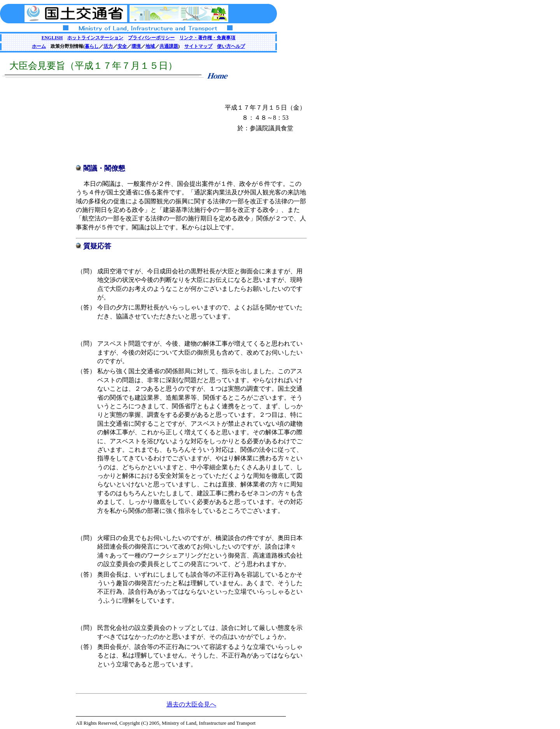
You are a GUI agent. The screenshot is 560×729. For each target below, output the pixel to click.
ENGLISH (52, 38)
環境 (136, 46)
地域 (150, 46)
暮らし (92, 46)
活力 (108, 46)
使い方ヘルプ (231, 46)
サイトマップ (198, 46)
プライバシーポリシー (151, 38)
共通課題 (169, 46)
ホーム (39, 46)
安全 (122, 46)
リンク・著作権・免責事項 (207, 38)
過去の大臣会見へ (191, 704)
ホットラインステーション (95, 38)
